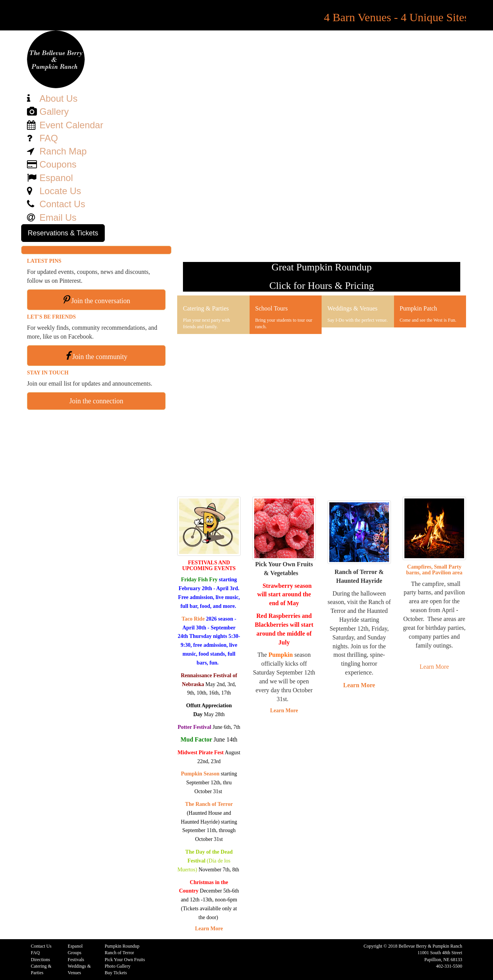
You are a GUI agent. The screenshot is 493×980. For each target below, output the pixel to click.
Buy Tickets (116, 973)
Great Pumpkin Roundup (322, 267)
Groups (75, 953)
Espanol (56, 178)
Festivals (76, 960)
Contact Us (62, 204)
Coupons (58, 164)
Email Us (58, 217)
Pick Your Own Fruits (125, 960)
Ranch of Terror (119, 953)
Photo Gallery (118, 966)
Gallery (54, 112)
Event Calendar (71, 125)
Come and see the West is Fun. (428, 320)
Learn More (209, 929)
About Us (58, 98)
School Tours (272, 308)
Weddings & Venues (352, 308)
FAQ (49, 138)
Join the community (100, 357)
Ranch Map (63, 151)
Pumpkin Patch (418, 308)
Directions (40, 960)
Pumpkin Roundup (122, 946)
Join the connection (96, 401)
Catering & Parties (206, 308)
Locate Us (60, 191)
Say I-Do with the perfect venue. (358, 320)
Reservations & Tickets (63, 233)
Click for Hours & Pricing (322, 286)
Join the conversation (101, 301)
